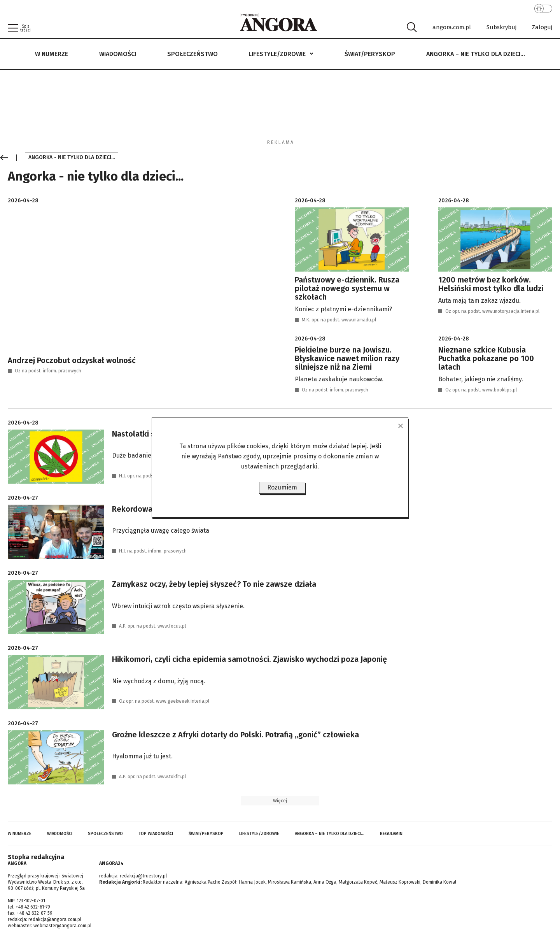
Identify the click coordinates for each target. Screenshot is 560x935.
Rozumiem (282, 487)
